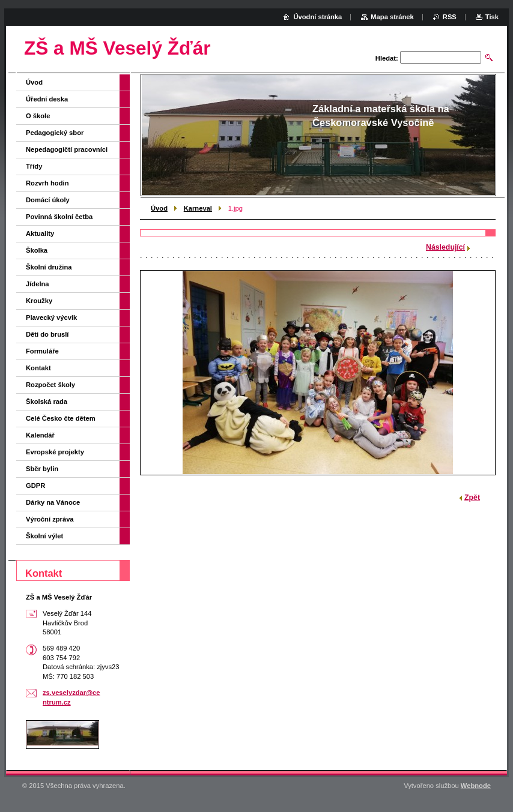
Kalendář (40, 435)
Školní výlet (44, 536)
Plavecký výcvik (51, 317)
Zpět (472, 498)
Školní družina (49, 267)
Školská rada (47, 401)
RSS (450, 17)
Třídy (34, 166)
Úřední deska (47, 99)
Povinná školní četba (59, 217)
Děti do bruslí (47, 334)
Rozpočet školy (50, 385)
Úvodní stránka (317, 17)
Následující (445, 247)
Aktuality (40, 233)
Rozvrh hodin (47, 183)
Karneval (198, 208)
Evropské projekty (55, 452)
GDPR (35, 486)
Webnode (476, 786)
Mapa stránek (392, 17)
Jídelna (38, 284)
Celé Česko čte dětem (61, 418)
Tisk (492, 17)
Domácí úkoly (48, 200)
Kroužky (39, 301)
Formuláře (42, 351)
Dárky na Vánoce (53, 502)
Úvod (159, 208)
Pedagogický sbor (55, 133)
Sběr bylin (42, 469)
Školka (37, 250)
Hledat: (387, 58)
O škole (38, 116)
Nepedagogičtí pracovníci (67, 149)
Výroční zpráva (50, 519)
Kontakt (38, 368)
